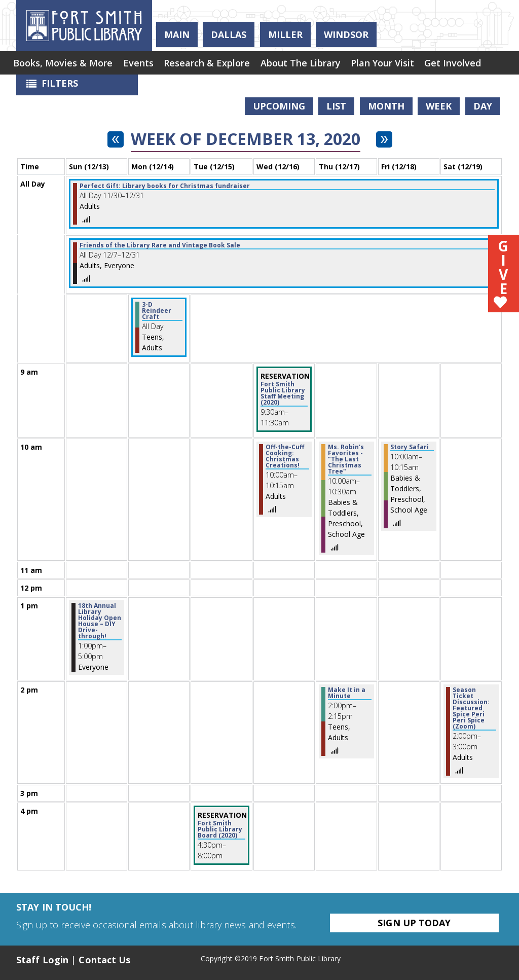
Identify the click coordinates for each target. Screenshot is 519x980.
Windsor (346, 34)
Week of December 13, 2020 (246, 139)
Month (386, 106)
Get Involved (463, 63)
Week (439, 106)
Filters (50, 86)
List (336, 106)
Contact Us (104, 960)
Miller (285, 34)
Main (177, 34)
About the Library (307, 63)
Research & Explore (211, 63)
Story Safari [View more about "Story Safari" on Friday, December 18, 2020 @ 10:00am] (410, 447)
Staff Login (42, 960)
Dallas (229, 34)
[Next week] (384, 139)
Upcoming (279, 106)
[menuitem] (64, 63)
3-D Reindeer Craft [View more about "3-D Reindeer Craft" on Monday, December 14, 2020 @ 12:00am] (157, 311)
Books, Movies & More (64, 63)
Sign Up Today (414, 923)
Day (483, 106)
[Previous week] (116, 139)
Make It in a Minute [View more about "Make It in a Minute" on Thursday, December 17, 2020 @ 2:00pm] (347, 693)
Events (141, 63)
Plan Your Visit (391, 63)
